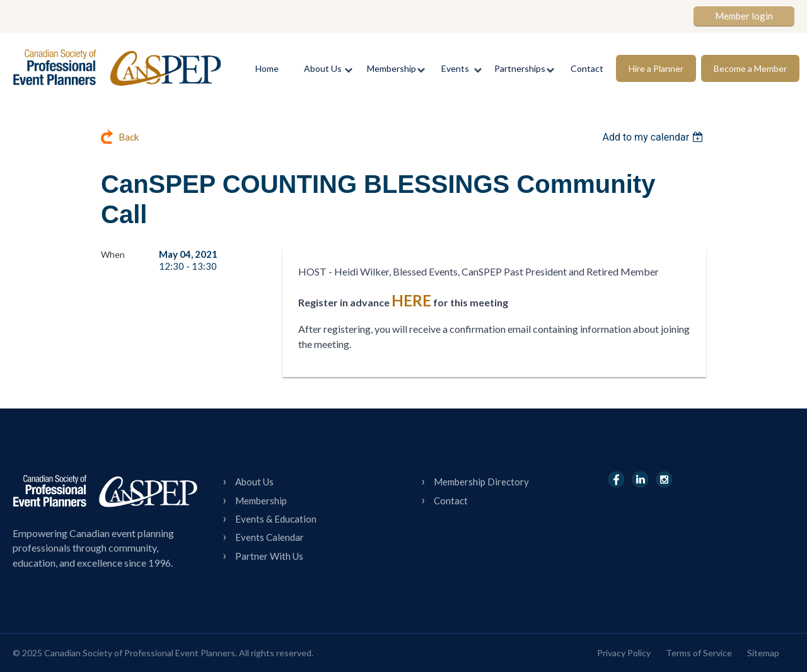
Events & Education (276, 519)
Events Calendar (270, 537)
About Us (254, 482)
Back (129, 137)
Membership (261, 501)
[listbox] (654, 137)
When (113, 254)
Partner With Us (269, 556)
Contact (451, 501)
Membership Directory (481, 482)
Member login (744, 16)
